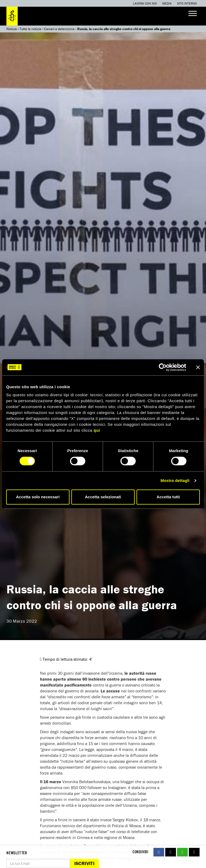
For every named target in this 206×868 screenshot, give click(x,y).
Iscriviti (84, 863)
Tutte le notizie (30, 29)
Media (167, 3)
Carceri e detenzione (59, 29)
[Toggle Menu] (193, 13)
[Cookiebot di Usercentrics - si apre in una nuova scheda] (163, 367)
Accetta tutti (168, 497)
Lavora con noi (145, 3)
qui (97, 430)
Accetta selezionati (103, 497)
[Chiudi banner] (198, 367)
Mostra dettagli (175, 480)
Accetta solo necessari (38, 497)
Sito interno (187, 3)
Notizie (12, 29)
